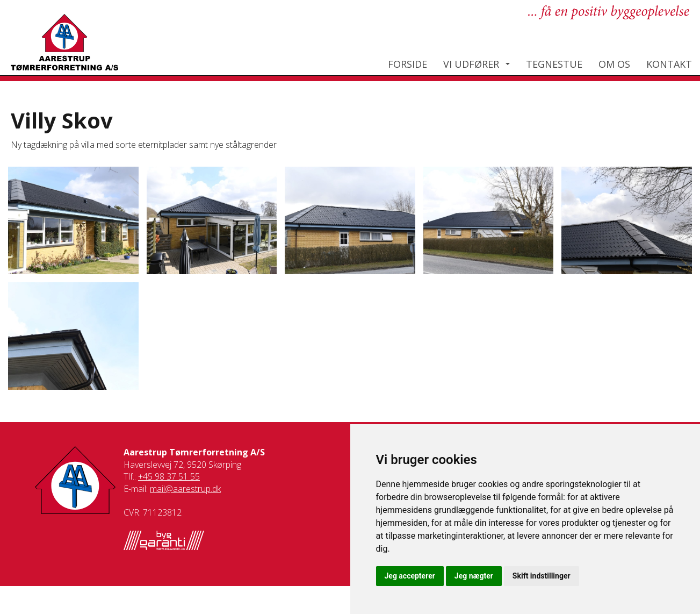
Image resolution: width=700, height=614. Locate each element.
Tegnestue (554, 64)
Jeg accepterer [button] (410, 576)
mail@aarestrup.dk (185, 489)
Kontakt (669, 64)
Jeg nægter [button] (474, 576)
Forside (407, 64)
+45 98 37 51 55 (169, 476)
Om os (614, 64)
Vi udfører (471, 64)
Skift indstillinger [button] (542, 576)
